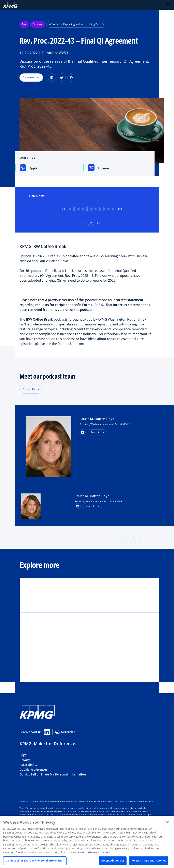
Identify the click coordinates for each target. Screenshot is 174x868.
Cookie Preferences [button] (34, 769)
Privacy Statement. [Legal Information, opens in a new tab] (99, 852)
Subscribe (65, 732)
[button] (168, 5)
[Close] (168, 822)
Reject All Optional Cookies (149, 860)
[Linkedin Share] (47, 732)
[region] (87, 842)
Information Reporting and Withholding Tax (76, 24)
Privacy (25, 760)
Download (31, 77)
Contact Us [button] (29, 389)
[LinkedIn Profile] (78, 506)
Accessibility (29, 765)
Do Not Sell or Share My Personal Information (53, 774)
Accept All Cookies (113, 860)
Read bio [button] (95, 432)
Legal (23, 755)
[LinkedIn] (52, 78)
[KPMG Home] (11, 5)
